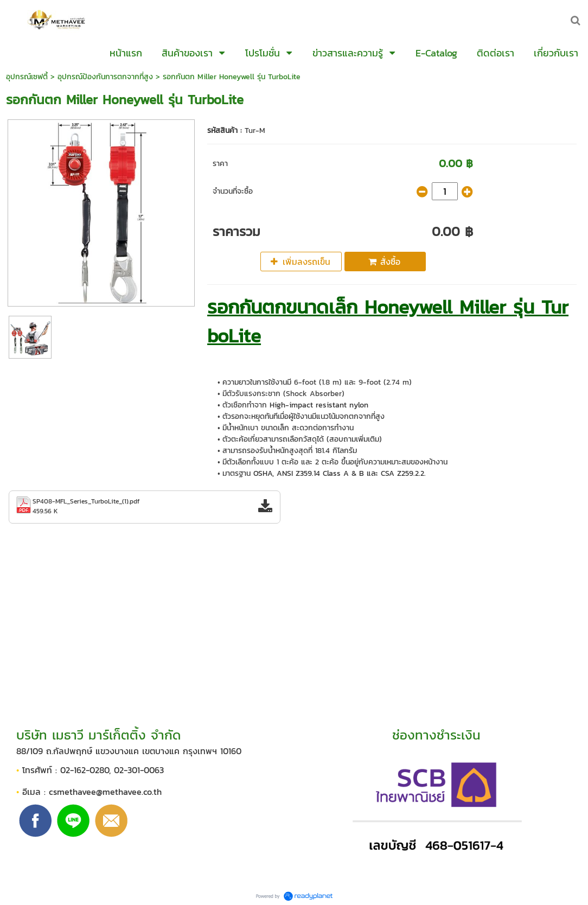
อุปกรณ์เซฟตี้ (27, 77)
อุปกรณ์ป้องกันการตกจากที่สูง (105, 77)
